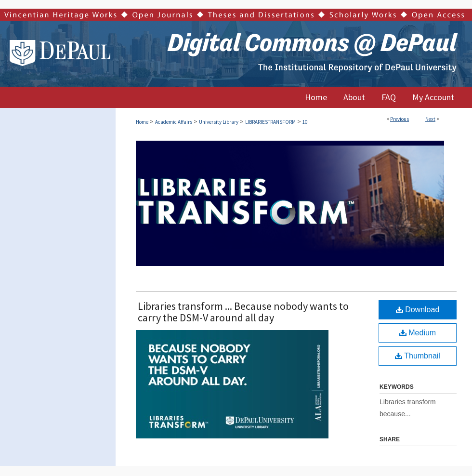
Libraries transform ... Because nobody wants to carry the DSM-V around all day (243, 312)
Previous (400, 119)
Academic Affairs (174, 122)
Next (430, 119)
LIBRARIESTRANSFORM (270, 122)
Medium (418, 333)
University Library (219, 122)
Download (418, 310)
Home (142, 122)
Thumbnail (418, 356)
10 (305, 122)
